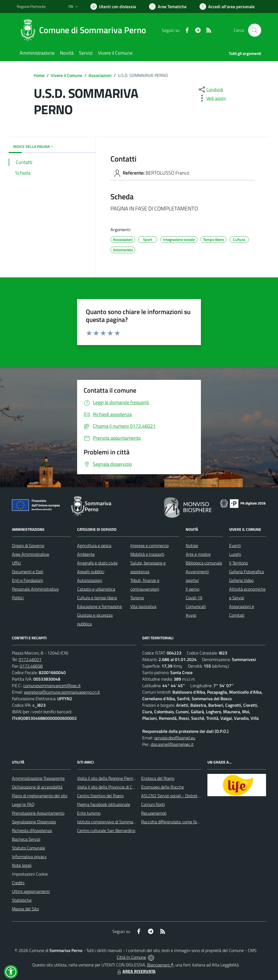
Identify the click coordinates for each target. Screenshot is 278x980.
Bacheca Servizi (26, 839)
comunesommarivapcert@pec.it (52, 686)
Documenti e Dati (28, 572)
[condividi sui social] (210, 89)
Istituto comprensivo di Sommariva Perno (114, 822)
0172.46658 (31, 666)
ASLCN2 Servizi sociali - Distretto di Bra (177, 796)
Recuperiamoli (154, 813)
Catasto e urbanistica (96, 589)
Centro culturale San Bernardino (106, 830)
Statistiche (22, 900)
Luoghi (235, 554)
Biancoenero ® (160, 965)
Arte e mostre (198, 554)
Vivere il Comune (67, 75)
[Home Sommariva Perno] (85, 30)
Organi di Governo (28, 545)
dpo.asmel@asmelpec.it (172, 744)
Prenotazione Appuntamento (38, 813)
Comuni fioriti (153, 804)
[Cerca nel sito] (255, 30)
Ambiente (86, 554)
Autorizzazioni (90, 580)
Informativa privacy (29, 857)
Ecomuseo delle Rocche (162, 787)
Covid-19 (194, 598)
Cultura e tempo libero (97, 598)
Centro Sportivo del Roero (100, 796)
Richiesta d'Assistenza (32, 830)
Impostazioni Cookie (30, 874)
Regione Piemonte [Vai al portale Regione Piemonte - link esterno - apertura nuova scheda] (31, 6)
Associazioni (100, 75)
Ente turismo (89, 813)
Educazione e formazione (99, 606)
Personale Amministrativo (35, 589)
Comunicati (196, 606)
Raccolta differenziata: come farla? (172, 822)
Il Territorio (238, 563)
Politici (18, 598)
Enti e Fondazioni (27, 580)
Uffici (16, 563)
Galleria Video (241, 580)
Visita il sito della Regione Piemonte (109, 778)
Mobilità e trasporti (147, 554)
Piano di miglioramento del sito (40, 796)
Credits (18, 883)
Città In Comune (131, 957)
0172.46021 (30, 659)
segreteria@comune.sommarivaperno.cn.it (62, 692)
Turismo (137, 598)
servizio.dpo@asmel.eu (175, 738)
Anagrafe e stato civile (97, 563)
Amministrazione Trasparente (38, 778)
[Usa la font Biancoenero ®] (113, 7)
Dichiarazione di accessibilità (37, 787)
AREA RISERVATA (136, 971)
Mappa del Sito (25, 909)
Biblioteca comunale (204, 563)
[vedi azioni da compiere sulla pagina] (212, 98)
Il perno (192, 589)
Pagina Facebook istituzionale (104, 804)
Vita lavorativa (143, 606)
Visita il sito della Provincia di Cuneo (109, 787)
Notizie (192, 545)
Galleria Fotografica (247, 572)
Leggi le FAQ (23, 804)
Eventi (235, 545)
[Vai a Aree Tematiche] (168, 7)
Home (39, 75)
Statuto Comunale (29, 848)
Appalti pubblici (91, 572)
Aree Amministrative (31, 554)
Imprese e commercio (149, 545)
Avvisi (191, 615)
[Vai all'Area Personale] (227, 7)
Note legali (22, 865)
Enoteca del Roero (158, 778)
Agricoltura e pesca (94, 545)
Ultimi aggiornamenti (31, 891)
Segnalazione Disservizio (34, 822)
